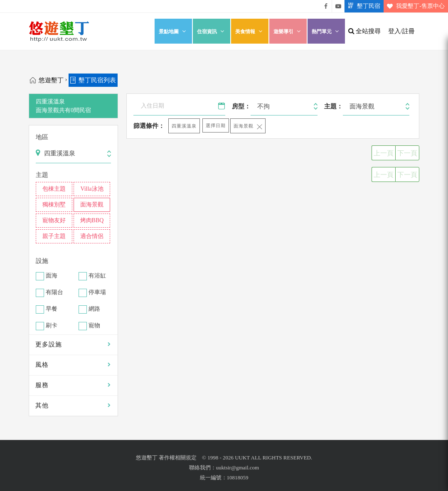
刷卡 (52, 326)
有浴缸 (97, 276)
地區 (42, 137)
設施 (42, 261)
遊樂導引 (288, 31)
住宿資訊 (212, 31)
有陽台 (54, 293)
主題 (42, 175)
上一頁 (384, 153)
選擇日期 (216, 125)
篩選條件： (149, 126)
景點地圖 (173, 31)
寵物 (94, 326)
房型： (241, 106)
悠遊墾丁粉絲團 (326, 6)
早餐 (52, 309)
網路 (94, 309)
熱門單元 (326, 31)
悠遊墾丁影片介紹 (338, 6)
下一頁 (407, 153)
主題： (334, 106)
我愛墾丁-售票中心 (414, 6)
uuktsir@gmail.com (238, 468)
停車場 (97, 293)
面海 (52, 276)
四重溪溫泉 (184, 126)
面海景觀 (244, 126)
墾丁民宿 (362, 6)
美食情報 (250, 31)
